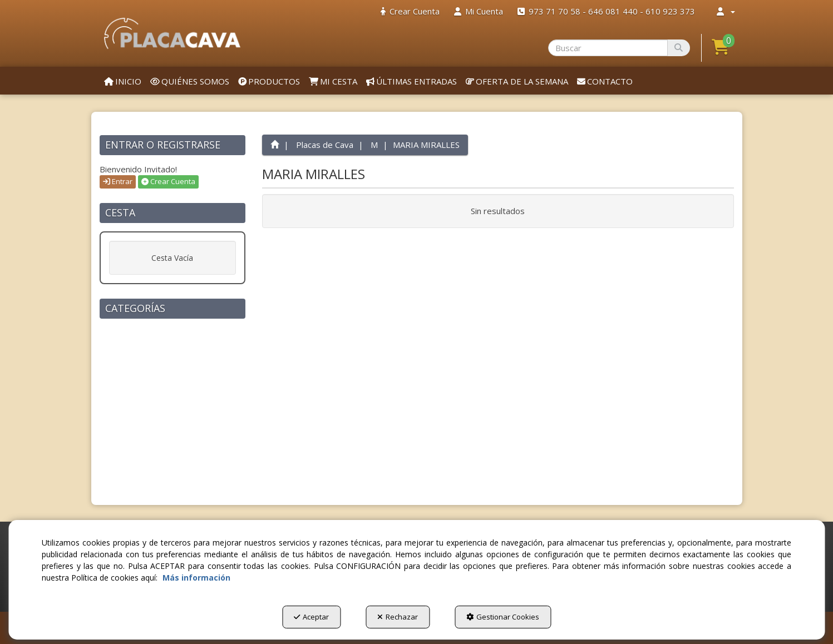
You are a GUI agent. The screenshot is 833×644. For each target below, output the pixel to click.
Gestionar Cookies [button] (503, 617)
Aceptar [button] (311, 617)
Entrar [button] (118, 181)
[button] (173, 33)
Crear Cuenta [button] (168, 181)
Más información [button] (196, 578)
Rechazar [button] (398, 617)
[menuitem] (410, 11)
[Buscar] (679, 48)
